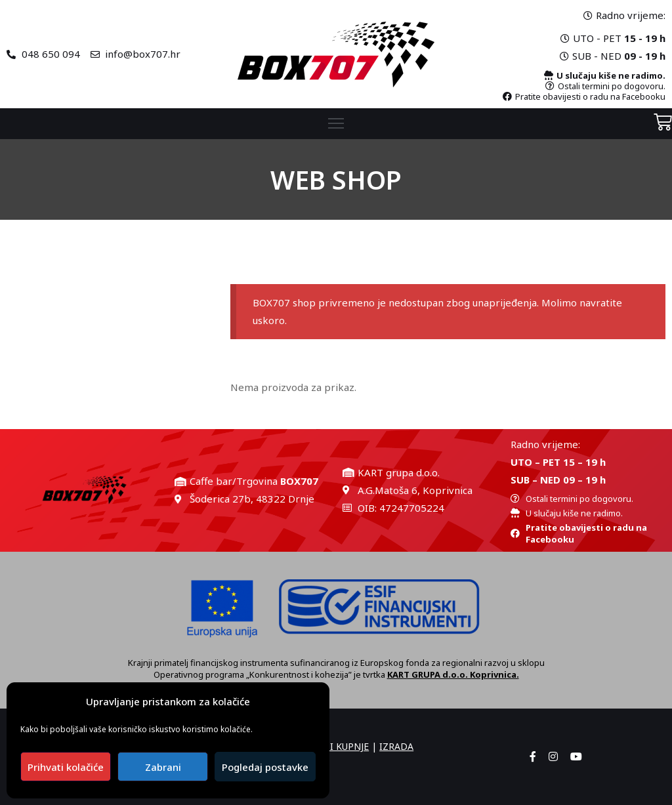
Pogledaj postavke (265, 767)
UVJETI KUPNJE (337, 746)
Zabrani (163, 767)
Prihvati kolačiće (66, 767)
